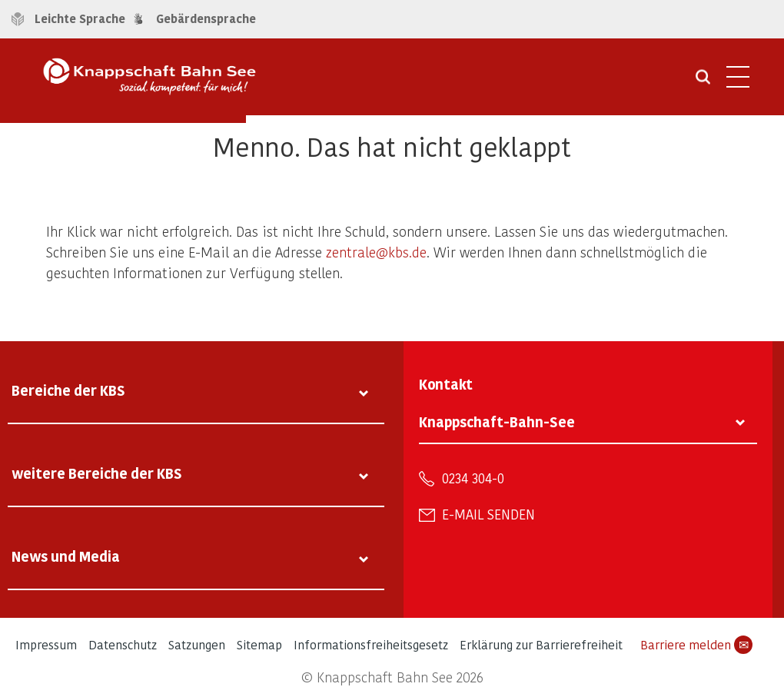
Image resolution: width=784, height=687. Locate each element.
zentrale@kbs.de (376, 252)
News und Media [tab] (66, 556)
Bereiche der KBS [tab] (68, 390)
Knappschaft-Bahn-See (497, 421)
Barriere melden (696, 645)
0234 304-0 (473, 478)
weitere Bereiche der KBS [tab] (97, 473)
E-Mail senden (488, 514)
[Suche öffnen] (703, 82)
